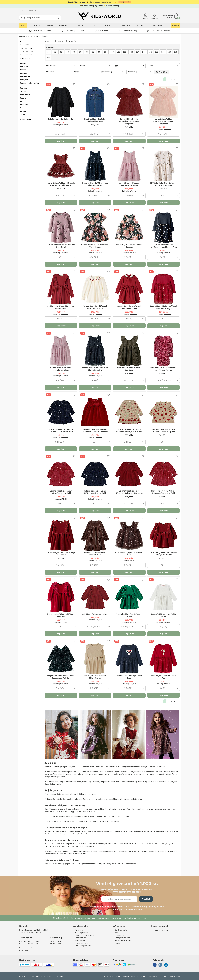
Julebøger (24, 101)
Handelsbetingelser (112, 976)
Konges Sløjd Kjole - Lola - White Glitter (163, 615)
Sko (80, 25)
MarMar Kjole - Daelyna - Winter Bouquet (129, 246)
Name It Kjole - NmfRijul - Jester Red (163, 677)
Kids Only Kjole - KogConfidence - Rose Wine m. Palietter (163, 369)
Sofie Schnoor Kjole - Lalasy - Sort (61, 119)
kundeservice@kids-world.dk (37, 930)
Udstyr (126, 25)
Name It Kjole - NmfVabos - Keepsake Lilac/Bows (61, 369)
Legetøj (142, 25)
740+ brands (101, 31)
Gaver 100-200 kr (26, 52)
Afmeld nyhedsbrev (123, 940)
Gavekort (119, 943)
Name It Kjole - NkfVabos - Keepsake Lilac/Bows (129, 184)
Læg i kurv (61, 141)
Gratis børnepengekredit (73, 31)
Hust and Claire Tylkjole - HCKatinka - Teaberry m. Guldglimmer (61, 184)
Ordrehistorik (80, 938)
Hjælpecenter (80, 940)
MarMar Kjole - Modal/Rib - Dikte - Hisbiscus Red (61, 307)
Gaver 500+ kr (25, 58)
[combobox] (61, 134)
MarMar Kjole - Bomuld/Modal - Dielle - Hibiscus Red (129, 307)
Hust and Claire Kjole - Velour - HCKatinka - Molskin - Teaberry (95, 431)
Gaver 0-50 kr (25, 45)
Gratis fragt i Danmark (40, 31)
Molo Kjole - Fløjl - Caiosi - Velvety (95, 614)
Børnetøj (65, 25)
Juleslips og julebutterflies (29, 83)
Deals (23, 25)
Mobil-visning (174, 976)
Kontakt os (79, 930)
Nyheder (36, 25)
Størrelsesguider (82, 943)
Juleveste (23, 88)
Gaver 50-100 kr (26, 48)
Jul (37, 36)
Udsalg (175, 25)
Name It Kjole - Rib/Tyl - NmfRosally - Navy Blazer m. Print (163, 246)
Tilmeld (146, 899)
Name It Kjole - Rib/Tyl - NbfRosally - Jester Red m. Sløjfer (163, 307)
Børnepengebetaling (83, 946)
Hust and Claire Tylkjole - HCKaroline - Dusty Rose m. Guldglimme (163, 121)
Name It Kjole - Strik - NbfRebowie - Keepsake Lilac (61, 246)
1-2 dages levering (127, 31)
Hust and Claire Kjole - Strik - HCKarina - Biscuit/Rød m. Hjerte (129, 431)
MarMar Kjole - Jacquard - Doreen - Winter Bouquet (95, 246)
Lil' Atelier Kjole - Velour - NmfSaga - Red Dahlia (61, 554)
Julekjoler (44, 36)
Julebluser (24, 63)
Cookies (164, 976)
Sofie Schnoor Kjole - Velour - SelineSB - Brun (95, 554)
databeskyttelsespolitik (136, 918)
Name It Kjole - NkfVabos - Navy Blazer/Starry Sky (95, 184)
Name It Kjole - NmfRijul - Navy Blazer (129, 677)
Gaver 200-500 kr (26, 55)
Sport (94, 25)
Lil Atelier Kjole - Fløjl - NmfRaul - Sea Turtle (129, 369)
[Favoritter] (74, 84)
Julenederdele (25, 76)
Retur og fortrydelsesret (85, 935)
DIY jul (22, 115)
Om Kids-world (121, 930)
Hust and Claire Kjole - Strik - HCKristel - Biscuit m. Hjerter (163, 431)
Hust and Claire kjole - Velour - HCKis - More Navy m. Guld (95, 492)
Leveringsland (153, 976)
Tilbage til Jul (26, 119)
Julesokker (24, 105)
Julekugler (24, 111)
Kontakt (24, 926)
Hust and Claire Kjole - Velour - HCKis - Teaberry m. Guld (61, 492)
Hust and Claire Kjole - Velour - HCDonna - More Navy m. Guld (61, 431)
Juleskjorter (24, 80)
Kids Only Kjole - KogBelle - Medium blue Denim (95, 120)
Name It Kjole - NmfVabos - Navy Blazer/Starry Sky (95, 369)
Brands (49, 25)
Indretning (159, 25)
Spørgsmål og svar (122, 938)
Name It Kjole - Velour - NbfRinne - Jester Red (61, 615)
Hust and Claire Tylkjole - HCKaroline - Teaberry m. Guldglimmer (129, 121)
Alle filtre (161, 72)
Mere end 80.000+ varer (158, 31)
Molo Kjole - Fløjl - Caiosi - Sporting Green (129, 615)
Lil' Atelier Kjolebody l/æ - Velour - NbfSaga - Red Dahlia (163, 554)
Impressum (141, 976)
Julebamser (24, 108)
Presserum (119, 935)
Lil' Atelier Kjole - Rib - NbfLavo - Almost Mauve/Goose (163, 184)
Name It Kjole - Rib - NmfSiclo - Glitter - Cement (95, 677)
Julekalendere (25, 95)
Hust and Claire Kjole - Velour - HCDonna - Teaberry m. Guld (163, 492)
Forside (22, 36)
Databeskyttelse (128, 976)
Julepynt (23, 98)
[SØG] (58, 18)
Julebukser (24, 67)
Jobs (117, 933)
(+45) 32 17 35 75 (33, 933)
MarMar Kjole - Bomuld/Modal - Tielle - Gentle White (95, 307)
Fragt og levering (82, 933)
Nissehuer (24, 91)
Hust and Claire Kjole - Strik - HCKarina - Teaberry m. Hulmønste (129, 492)
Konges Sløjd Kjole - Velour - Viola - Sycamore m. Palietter (61, 677)
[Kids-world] (99, 16)
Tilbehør (110, 25)
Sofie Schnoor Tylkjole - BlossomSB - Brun (129, 554)
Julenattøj (24, 73)
